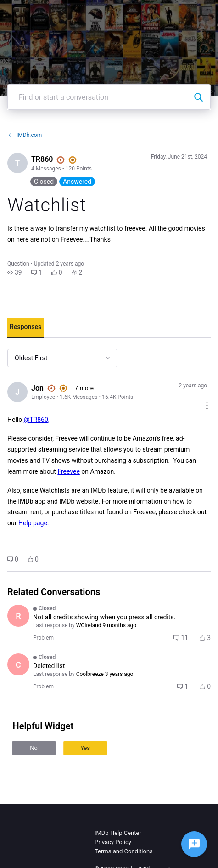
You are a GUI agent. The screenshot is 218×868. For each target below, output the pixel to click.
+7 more (82, 388)
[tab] (25, 328)
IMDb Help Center (118, 833)
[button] (15, 272)
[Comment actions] (207, 406)
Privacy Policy (113, 842)
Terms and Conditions (124, 851)
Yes (85, 748)
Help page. (34, 523)
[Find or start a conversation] (198, 97)
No (34, 748)
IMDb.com (25, 135)
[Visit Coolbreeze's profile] (18, 664)
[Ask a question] (194, 844)
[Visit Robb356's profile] (18, 616)
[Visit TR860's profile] (17, 163)
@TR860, (37, 420)
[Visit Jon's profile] (17, 392)
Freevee (68, 471)
